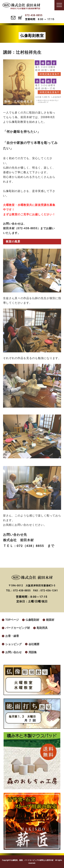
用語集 (33, 652)
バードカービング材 (18, 628)
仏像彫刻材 (32, 620)
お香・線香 (12, 636)
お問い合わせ (13, 652)
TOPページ (12, 620)
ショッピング (13, 644)
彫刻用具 (42, 628)
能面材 (50, 620)
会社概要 (34, 644)
